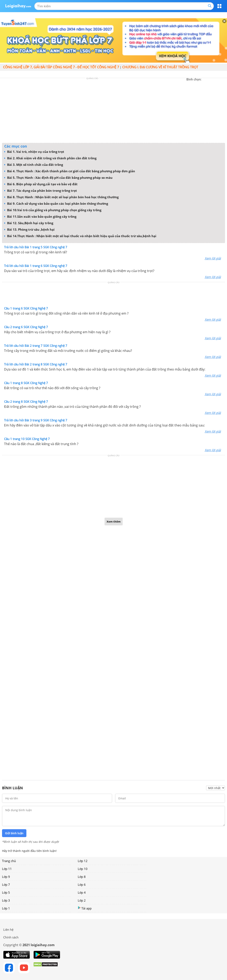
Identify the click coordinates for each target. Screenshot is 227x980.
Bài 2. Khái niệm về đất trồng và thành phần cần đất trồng (50, 158)
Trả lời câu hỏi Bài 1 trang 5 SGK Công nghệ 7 (36, 247)
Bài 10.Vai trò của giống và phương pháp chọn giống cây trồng (53, 210)
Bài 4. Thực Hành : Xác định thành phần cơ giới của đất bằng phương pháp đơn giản (70, 171)
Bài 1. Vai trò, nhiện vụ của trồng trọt (34, 152)
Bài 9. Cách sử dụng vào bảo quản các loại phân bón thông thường (56, 203)
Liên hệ (8, 930)
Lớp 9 (6, 877)
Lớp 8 (82, 877)
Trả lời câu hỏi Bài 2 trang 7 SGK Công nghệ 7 (36, 346)
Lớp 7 (6, 885)
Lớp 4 (82, 892)
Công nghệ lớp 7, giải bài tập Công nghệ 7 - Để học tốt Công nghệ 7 (61, 67)
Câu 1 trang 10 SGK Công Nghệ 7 (27, 439)
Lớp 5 (6, 892)
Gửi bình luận (14, 833)
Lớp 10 (83, 869)
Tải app (85, 908)
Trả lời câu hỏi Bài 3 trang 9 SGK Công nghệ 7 (36, 420)
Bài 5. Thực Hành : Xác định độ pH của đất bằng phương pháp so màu (58, 178)
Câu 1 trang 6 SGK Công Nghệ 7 (26, 308)
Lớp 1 (6, 908)
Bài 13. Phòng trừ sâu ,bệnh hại (29, 229)
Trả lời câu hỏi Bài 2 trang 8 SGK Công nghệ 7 (36, 364)
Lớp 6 (82, 885)
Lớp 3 (6, 900)
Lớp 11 (7, 869)
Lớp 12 (83, 861)
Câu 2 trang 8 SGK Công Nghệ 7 (26, 402)
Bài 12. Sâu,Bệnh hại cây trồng (29, 223)
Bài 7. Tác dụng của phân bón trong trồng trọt (41, 191)
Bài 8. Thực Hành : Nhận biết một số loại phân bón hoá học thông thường (61, 197)
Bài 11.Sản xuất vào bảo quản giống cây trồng (40, 216)
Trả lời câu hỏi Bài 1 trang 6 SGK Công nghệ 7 (36, 266)
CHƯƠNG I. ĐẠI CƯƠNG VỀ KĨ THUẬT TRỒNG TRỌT (160, 67)
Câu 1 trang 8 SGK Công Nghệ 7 (26, 383)
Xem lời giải (213, 258)
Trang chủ (9, 861)
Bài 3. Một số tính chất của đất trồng (34, 165)
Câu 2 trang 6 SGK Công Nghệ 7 (26, 327)
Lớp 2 (82, 900)
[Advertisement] (113, 111)
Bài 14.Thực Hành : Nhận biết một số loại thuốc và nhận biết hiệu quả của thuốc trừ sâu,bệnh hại (80, 236)
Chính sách (11, 937)
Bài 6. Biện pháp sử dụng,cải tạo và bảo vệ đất (41, 184)
